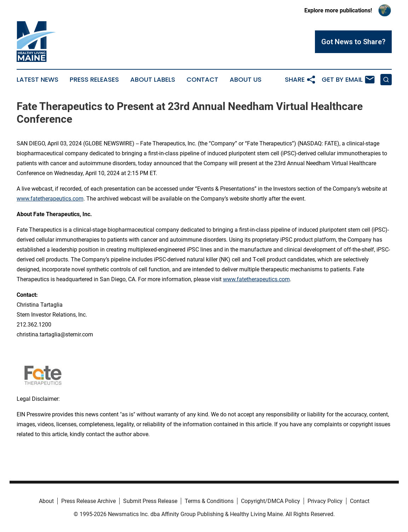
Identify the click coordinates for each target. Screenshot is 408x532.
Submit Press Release (150, 501)
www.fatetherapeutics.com (50, 199)
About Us (246, 80)
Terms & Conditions (209, 501)
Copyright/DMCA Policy (271, 501)
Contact (202, 80)
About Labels (153, 80)
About (46, 501)
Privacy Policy (325, 501)
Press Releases (94, 80)
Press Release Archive (88, 501)
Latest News (38, 80)
